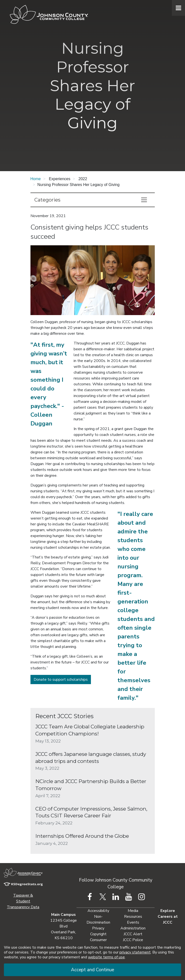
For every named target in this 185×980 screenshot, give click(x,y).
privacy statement (135, 952)
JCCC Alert (133, 934)
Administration (133, 928)
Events (133, 922)
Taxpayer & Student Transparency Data (23, 901)
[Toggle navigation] (144, 200)
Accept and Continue (92, 970)
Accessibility (98, 911)
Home (36, 179)
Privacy (98, 928)
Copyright (98, 934)
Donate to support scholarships (61, 680)
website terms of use (106, 957)
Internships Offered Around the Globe (82, 836)
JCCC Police (133, 940)
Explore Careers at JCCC (168, 917)
